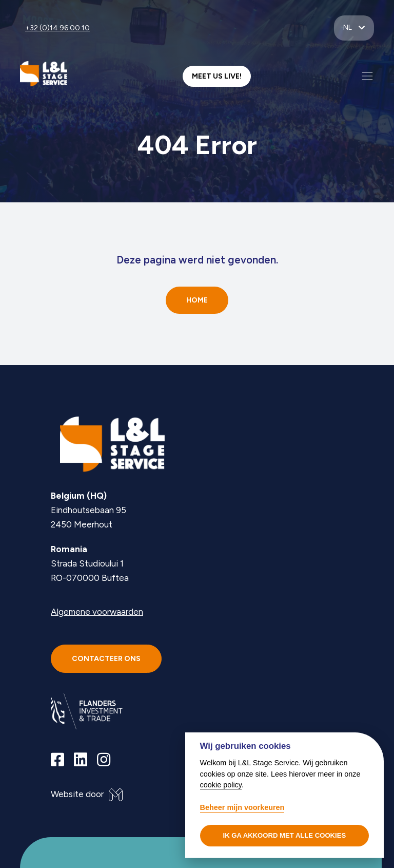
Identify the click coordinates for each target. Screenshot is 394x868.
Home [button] (197, 300)
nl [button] (348, 27)
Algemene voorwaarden (97, 612)
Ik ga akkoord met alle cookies (285, 835)
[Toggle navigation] (367, 76)
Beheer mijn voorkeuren (242, 807)
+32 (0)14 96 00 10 (57, 28)
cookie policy (221, 785)
